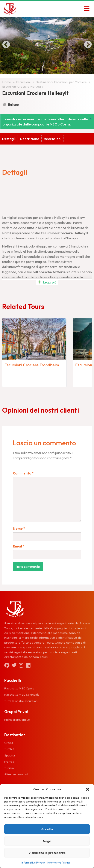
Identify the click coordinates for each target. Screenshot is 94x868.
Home (7, 82)
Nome (19, 528)
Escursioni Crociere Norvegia (23, 87)
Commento (23, 473)
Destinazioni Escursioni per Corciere (61, 82)
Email (19, 546)
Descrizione (22, 139)
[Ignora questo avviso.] (91, 119)
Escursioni (23, 82)
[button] (88, 789)
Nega (47, 841)
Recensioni (45, 139)
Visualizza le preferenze (47, 853)
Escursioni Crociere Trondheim (32, 365)
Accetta (47, 829)
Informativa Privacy (33, 863)
